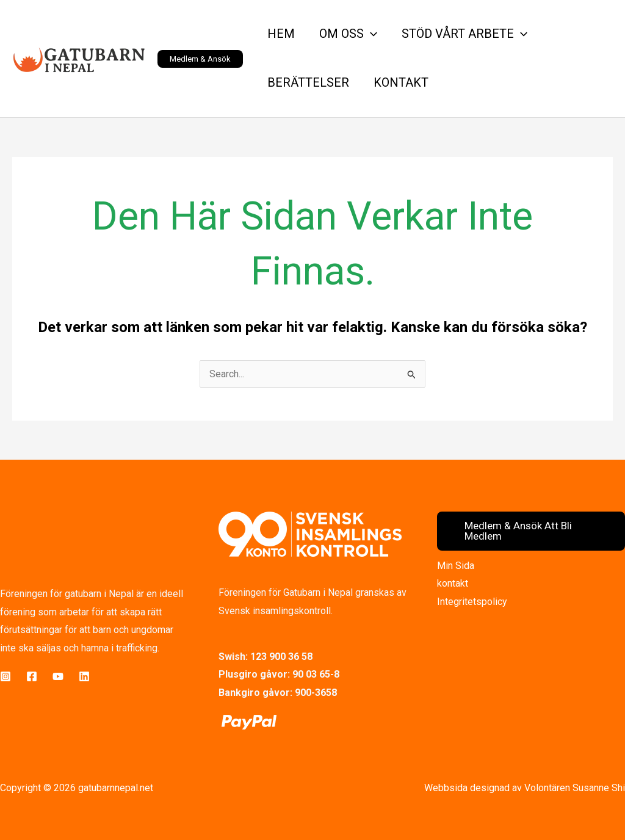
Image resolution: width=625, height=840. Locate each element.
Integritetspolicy (472, 602)
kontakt (453, 583)
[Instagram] (5, 676)
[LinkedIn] (84, 676)
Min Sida (456, 566)
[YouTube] (58, 676)
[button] (200, 59)
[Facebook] (32, 676)
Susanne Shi (599, 788)
